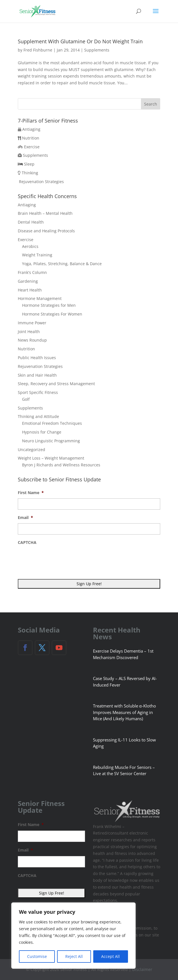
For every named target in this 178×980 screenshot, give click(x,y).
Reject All (74, 956)
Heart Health (30, 290)
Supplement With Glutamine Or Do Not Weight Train (80, 41)
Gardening (28, 281)
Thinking (30, 173)
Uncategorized (32, 450)
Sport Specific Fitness (38, 392)
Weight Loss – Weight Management (51, 458)
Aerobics (30, 246)
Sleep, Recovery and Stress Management (56, 384)
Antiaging (31, 129)
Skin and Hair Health (37, 375)
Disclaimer (142, 969)
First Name (31, 493)
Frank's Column (32, 272)
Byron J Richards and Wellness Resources (61, 465)
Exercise (32, 147)
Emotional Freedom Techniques (52, 423)
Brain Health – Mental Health (45, 213)
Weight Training (37, 255)
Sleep (29, 164)
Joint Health (29, 332)
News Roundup (32, 340)
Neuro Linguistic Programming (51, 441)
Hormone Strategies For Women (52, 314)
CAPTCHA (27, 542)
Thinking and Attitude (38, 416)
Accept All (110, 956)
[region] (73, 936)
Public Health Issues (37, 358)
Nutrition (31, 138)
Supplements (97, 50)
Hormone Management (40, 298)
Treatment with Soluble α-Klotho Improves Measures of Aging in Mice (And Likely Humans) (124, 712)
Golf (26, 399)
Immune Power (32, 323)
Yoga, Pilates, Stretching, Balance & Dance (62, 264)
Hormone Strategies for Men (49, 305)
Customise (37, 956)
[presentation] (61, 559)
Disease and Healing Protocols (46, 231)
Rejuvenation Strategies (41, 182)
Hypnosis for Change (42, 432)
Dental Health (31, 222)
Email (25, 518)
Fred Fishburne (38, 50)
